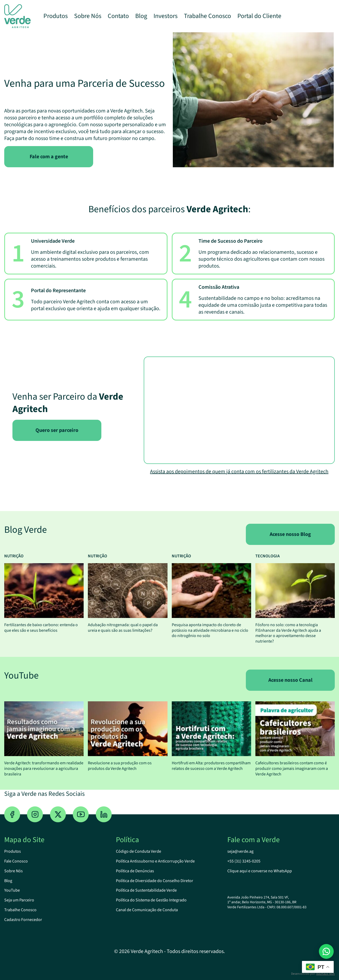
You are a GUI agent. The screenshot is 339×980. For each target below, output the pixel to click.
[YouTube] (81, 814)
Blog (141, 16)
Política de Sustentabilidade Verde (146, 890)
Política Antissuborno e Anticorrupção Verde (155, 861)
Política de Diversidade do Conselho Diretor (155, 881)
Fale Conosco (16, 861)
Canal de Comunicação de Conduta (147, 910)
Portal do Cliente (259, 16)
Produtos (56, 16)
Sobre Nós (88, 16)
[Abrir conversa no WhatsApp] (326, 951)
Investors (166, 16)
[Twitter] (58, 814)
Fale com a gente (49, 157)
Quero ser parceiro (57, 430)
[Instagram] (35, 814)
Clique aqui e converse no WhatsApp (260, 871)
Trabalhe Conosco (207, 16)
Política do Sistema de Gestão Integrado (151, 900)
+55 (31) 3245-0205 (244, 861)
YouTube (12, 890)
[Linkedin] (104, 814)
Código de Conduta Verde (139, 851)
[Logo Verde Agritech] (17, 16)
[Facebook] (12, 814)
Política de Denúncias (135, 871)
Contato (118, 16)
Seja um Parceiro (19, 900)
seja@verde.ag (240, 851)
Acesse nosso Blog (290, 534)
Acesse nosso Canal (290, 680)
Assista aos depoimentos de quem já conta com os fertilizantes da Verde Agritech (239, 472)
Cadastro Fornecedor (23, 920)
